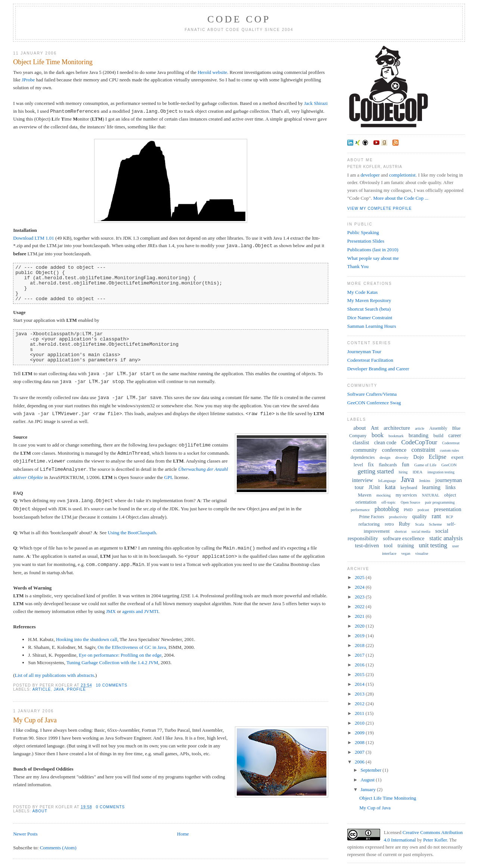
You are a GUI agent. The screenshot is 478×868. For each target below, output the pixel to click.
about (40, 811)
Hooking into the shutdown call (87, 639)
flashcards (388, 465)
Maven (364, 495)
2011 (360, 713)
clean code (385, 443)
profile (77, 689)
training (406, 546)
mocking (384, 495)
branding (418, 435)
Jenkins (425, 481)
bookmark (396, 436)
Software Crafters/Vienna (372, 394)
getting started (376, 471)
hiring (403, 472)
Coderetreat (451, 443)
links (451, 487)
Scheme (436, 524)
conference (394, 450)
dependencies (363, 457)
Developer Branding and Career (378, 369)
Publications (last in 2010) (373, 250)
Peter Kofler (435, 840)
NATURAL (431, 495)
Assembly (438, 428)
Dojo (419, 457)
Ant (375, 428)
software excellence (404, 539)
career (454, 435)
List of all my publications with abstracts (55, 675)
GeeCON (449, 465)
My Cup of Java (35, 720)
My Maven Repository (369, 300)
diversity (402, 458)
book (378, 435)
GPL (168, 477)
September (372, 770)
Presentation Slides (366, 241)
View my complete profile (380, 209)
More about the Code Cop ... (401, 198)
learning (431, 487)
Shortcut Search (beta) (369, 309)
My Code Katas (363, 292)
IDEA (418, 472)
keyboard (409, 488)
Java (59, 689)
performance (360, 510)
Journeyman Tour (364, 351)
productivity (398, 517)
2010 (360, 723)
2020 (360, 626)
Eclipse (437, 457)
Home (183, 834)
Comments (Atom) (58, 848)
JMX (111, 611)
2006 (360, 762)
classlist (361, 443)
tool (388, 545)
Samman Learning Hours (372, 326)
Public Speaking (363, 232)
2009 (360, 733)
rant (436, 516)
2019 (360, 636)
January (369, 789)
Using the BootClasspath (132, 533)
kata (390, 487)
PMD (408, 510)
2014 (360, 684)
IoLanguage (387, 481)
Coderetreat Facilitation (370, 360)
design (385, 457)
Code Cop (239, 19)
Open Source (410, 502)
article (42, 689)
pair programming (440, 502)
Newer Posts (25, 834)
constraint (423, 450)
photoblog (387, 509)
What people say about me (373, 258)
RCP (449, 517)
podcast (423, 510)
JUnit (374, 487)
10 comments (112, 685)
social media (421, 531)
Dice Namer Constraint (370, 318)
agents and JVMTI (140, 611)
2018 (360, 645)
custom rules (449, 450)
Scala (420, 524)
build (439, 435)
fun (406, 464)
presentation (448, 509)
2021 (360, 616)
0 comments (111, 807)
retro (389, 524)
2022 (360, 606)
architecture (397, 428)
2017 (360, 655)
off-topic (388, 502)
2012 (360, 704)
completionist (402, 175)
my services (406, 495)
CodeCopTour (419, 442)
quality (420, 517)
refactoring (369, 524)
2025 (360, 577)
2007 (360, 752)
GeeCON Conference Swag (374, 403)
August (368, 780)
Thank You (358, 266)
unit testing (433, 545)
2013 (360, 694)
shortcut (401, 531)
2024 (360, 587)
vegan (406, 553)
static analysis (446, 538)
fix (371, 465)
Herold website (212, 72)
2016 (360, 665)
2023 (360, 597)
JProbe (28, 80)
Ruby (404, 524)
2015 (360, 674)
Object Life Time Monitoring (53, 62)
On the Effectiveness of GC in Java (132, 647)
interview (363, 480)
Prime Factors (372, 517)
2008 (360, 742)
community (365, 450)
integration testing (441, 472)
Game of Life (425, 465)
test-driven (367, 545)
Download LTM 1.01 (34, 238)
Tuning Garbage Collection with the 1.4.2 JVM (112, 662)
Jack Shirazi (316, 103)
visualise (422, 553)
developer (370, 175)
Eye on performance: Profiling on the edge (120, 655)
